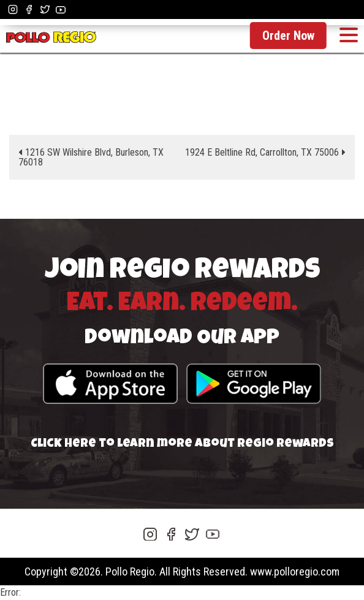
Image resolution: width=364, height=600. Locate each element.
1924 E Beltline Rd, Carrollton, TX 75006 (262, 152)
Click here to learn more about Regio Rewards (182, 444)
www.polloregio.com (295, 572)
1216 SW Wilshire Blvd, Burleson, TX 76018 (91, 157)
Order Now (288, 36)
